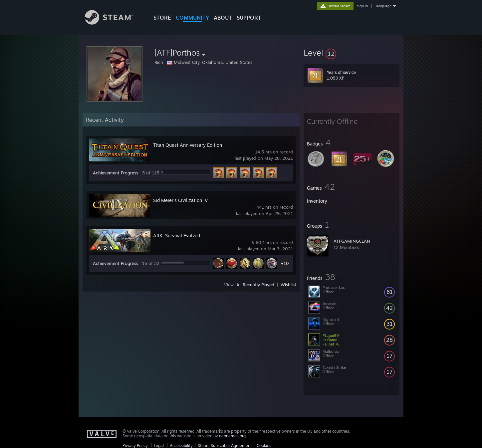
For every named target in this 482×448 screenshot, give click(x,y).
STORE (162, 18)
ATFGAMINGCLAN (352, 241)
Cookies (264, 446)
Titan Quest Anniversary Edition (188, 145)
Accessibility (181, 446)
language (384, 6)
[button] (352, 53)
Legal (159, 446)
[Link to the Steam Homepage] (114, 23)
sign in (362, 6)
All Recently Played (255, 285)
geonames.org (232, 436)
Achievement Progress (116, 173)
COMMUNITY (192, 18)
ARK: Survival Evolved (177, 235)
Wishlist (288, 285)
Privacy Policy (135, 446)
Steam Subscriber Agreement (225, 446)
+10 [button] (285, 263)
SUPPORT (249, 18)
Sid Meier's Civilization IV (180, 200)
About (223, 18)
